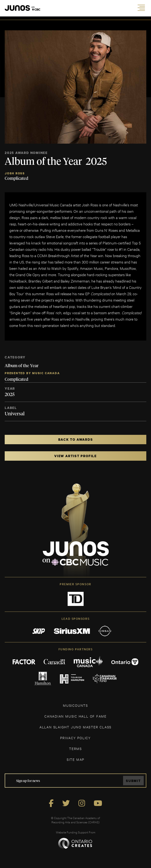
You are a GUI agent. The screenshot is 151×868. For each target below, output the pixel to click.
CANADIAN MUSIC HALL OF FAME (75, 716)
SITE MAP (75, 759)
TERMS (75, 748)
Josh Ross (15, 173)
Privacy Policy (75, 738)
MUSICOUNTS (75, 705)
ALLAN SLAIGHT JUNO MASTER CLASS (75, 727)
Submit (133, 781)
